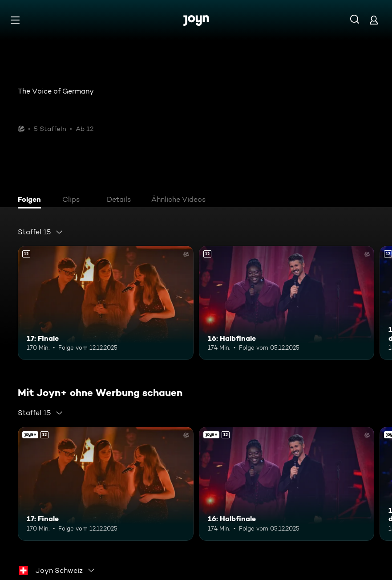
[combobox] (40, 232)
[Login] (374, 20)
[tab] (32, 200)
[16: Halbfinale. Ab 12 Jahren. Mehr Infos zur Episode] (287, 303)
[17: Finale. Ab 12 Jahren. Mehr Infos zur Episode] (106, 303)
